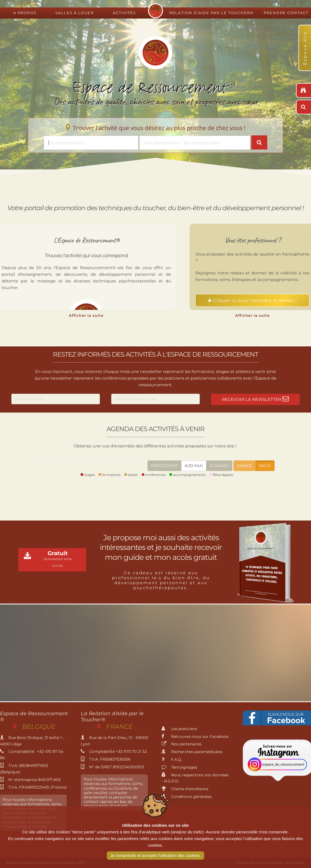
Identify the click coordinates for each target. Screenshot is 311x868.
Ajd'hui (194, 466)
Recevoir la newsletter (255, 399)
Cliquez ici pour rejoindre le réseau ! (252, 300)
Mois (265, 466)
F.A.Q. (172, 759)
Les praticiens (179, 729)
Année (245, 466)
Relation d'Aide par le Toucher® (212, 13)
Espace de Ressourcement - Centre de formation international (155, 11)
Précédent (164, 466)
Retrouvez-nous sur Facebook (195, 736)
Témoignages (179, 767)
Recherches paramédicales (192, 752)
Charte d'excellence (185, 789)
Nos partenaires (182, 744)
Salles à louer (75, 13)
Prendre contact (286, 13)
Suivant (219, 466)
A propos (25, 13)
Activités (124, 13)
